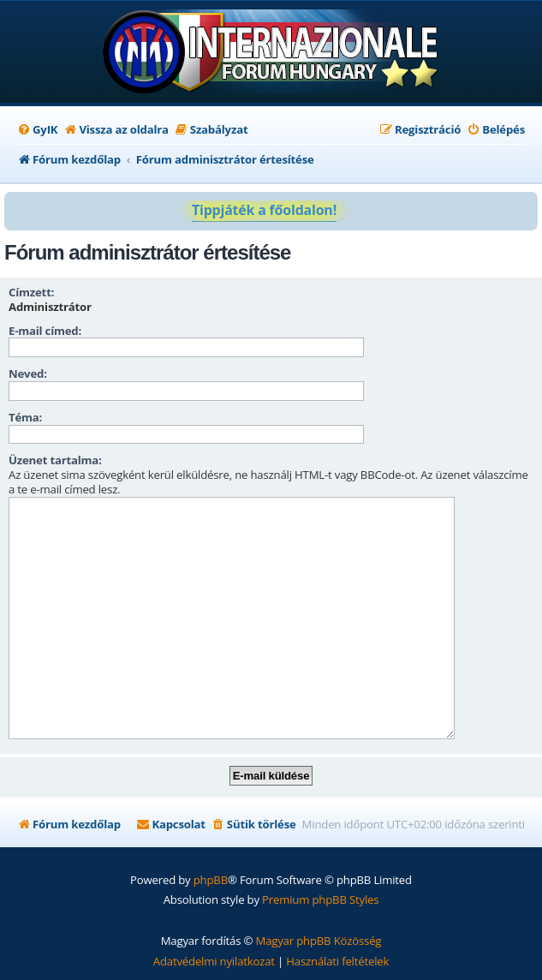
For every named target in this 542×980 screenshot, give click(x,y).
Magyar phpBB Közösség (318, 941)
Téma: (25, 417)
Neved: (28, 373)
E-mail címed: (45, 331)
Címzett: (31, 292)
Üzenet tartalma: (55, 460)
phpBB (211, 880)
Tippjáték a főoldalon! (264, 210)
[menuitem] (37, 130)
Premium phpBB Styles (320, 899)
